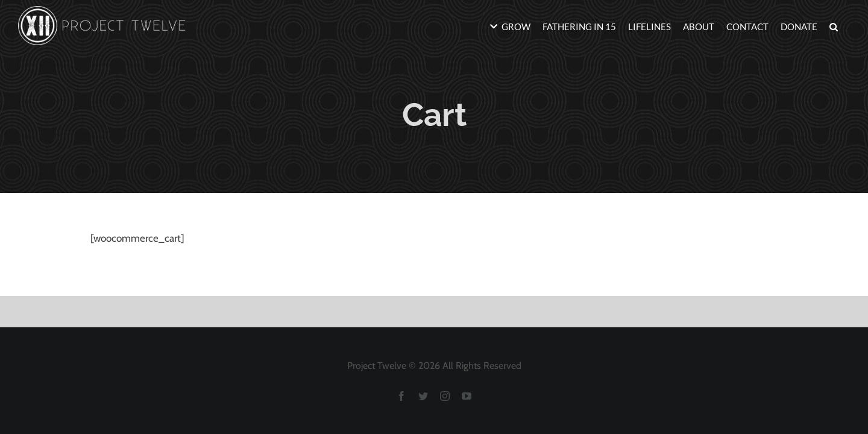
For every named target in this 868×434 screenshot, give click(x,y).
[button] (846, 26)
